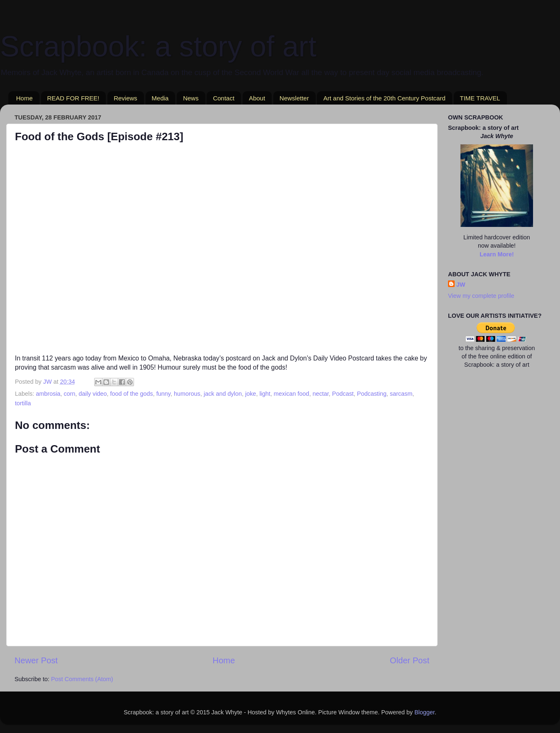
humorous (187, 394)
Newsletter (294, 98)
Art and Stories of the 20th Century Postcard (384, 98)
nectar (320, 394)
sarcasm (401, 394)
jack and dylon (223, 394)
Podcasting (372, 394)
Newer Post (36, 660)
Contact (224, 98)
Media (160, 98)
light (265, 394)
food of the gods (132, 394)
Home (24, 98)
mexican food (292, 394)
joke (251, 394)
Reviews (125, 98)
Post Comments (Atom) (82, 679)
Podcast (343, 394)
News (191, 98)
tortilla (23, 403)
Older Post (410, 660)
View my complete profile (481, 296)
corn (70, 394)
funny (163, 394)
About (257, 98)
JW (461, 285)
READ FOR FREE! (73, 98)
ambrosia (48, 394)
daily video (93, 394)
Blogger (425, 712)
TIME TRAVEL (480, 98)
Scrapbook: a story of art (158, 46)
